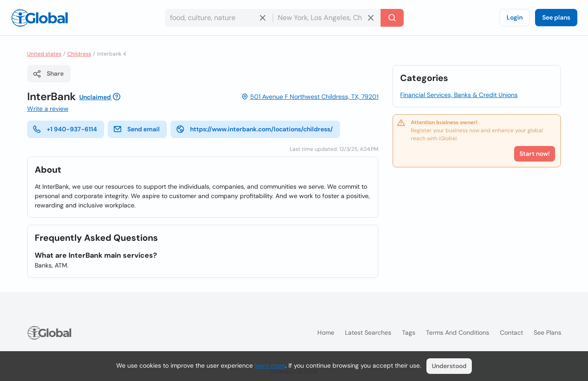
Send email (136, 129)
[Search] (392, 18)
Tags (409, 332)
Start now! (535, 154)
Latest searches (368, 332)
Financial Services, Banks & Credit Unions (459, 95)
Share (48, 74)
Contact (511, 332)
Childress (79, 54)
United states (44, 54)
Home (326, 332)
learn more (270, 365)
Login (515, 17)
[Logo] (40, 18)
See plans (556, 17)
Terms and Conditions (458, 332)
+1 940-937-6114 (65, 129)
